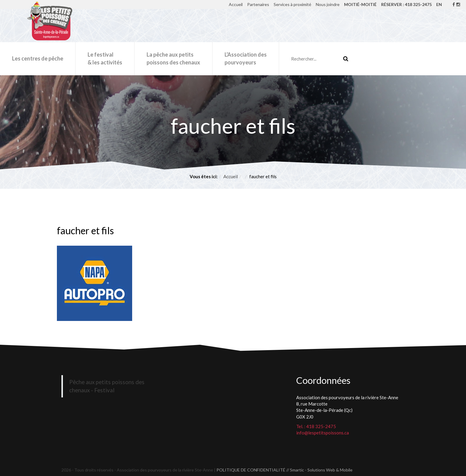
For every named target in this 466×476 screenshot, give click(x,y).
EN (439, 4)
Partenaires (258, 4)
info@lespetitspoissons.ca (323, 433)
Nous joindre (328, 4)
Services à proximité (292, 4)
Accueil (236, 4)
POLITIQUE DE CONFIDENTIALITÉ (251, 470)
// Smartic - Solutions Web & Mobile (319, 470)
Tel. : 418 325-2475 (316, 426)
